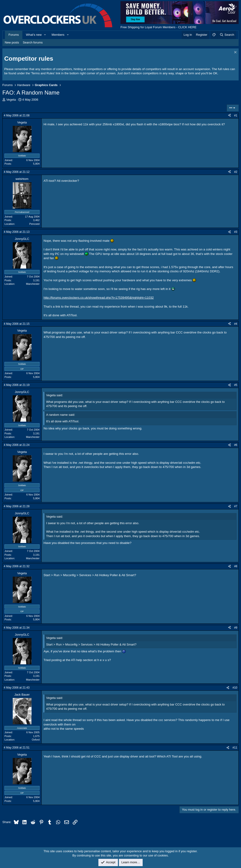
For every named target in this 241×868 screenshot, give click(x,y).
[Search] (227, 35)
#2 (236, 172)
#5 (236, 385)
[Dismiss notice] (235, 53)
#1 (236, 115)
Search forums (33, 42)
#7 (236, 506)
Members (58, 35)
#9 (236, 628)
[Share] (229, 116)
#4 (236, 324)
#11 (235, 748)
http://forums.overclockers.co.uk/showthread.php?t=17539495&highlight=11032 (99, 298)
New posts (12, 42)
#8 (236, 566)
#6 (236, 445)
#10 (235, 688)
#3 (236, 232)
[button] (45, 35)
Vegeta (11, 100)
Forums (14, 35)
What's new (34, 35)
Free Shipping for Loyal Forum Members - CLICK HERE (159, 27)
